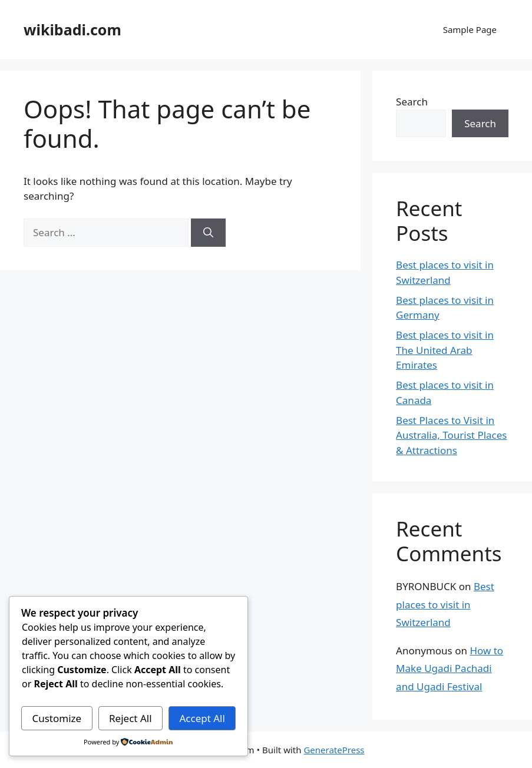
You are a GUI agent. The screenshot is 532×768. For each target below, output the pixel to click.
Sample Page (470, 29)
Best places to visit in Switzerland (445, 604)
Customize (57, 718)
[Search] (208, 233)
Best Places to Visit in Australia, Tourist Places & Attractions (451, 435)
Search (412, 102)
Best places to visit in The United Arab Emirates (445, 350)
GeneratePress (334, 750)
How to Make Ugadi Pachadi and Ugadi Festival (450, 668)
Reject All (130, 718)
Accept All (202, 718)
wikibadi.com (72, 29)
